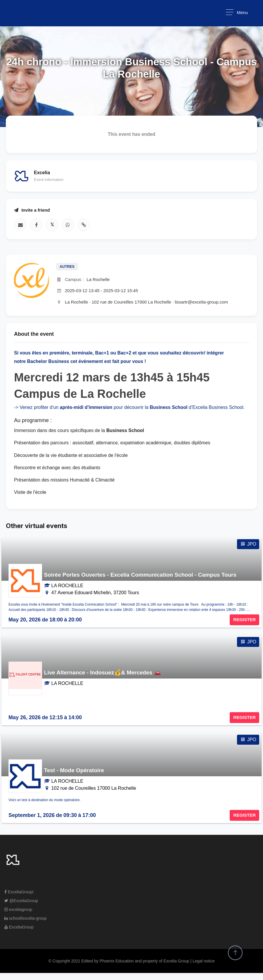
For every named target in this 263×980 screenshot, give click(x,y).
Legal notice (204, 961)
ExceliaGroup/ (19, 892)
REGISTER (244, 620)
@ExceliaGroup (21, 901)
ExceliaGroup (19, 927)
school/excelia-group (25, 918)
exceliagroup (18, 909)
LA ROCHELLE (67, 586)
